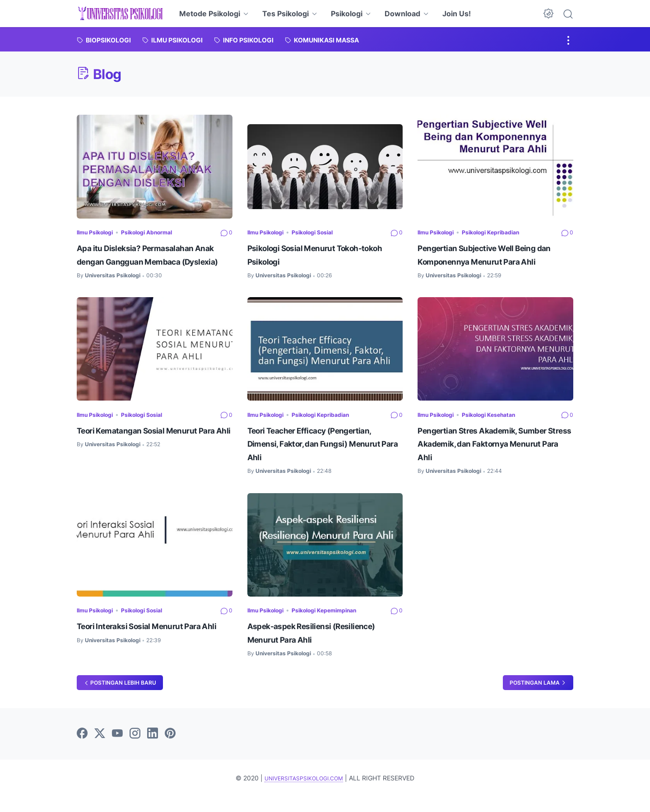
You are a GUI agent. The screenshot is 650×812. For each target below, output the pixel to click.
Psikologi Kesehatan (501, 428)
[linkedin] (153, 749)
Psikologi (347, 14)
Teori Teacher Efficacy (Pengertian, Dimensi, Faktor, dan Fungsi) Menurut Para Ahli (324, 457)
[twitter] (100, 749)
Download (402, 14)
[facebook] (82, 749)
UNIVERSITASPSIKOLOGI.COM (304, 793)
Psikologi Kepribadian (503, 232)
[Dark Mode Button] (548, 14)
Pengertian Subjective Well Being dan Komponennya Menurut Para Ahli (494, 261)
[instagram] (135, 749)
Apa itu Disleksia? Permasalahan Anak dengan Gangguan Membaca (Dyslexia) (151, 261)
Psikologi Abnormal (159, 232)
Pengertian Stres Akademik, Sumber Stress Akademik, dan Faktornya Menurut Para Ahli (487, 457)
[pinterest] (170, 749)
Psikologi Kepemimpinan (338, 624)
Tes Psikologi (286, 14)
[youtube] (117, 749)
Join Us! (457, 14)
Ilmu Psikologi (99, 232)
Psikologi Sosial (324, 232)
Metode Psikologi (210, 14)
